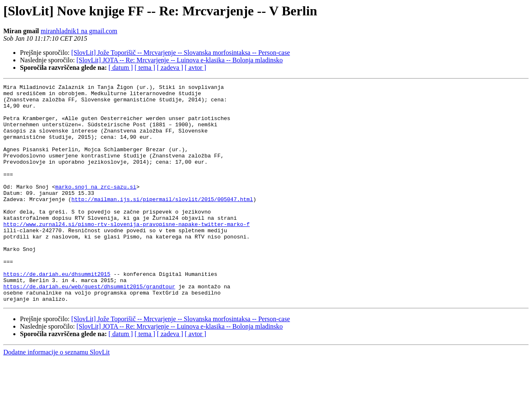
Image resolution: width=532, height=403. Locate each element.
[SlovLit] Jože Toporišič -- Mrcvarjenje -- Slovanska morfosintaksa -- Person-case (181, 53)
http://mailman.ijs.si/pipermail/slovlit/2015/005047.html (162, 223)
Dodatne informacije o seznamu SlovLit (57, 396)
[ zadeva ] (170, 68)
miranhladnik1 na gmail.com (79, 31)
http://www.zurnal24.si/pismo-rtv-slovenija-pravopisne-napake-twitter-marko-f (127, 253)
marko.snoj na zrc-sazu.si (96, 208)
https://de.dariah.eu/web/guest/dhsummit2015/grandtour (89, 327)
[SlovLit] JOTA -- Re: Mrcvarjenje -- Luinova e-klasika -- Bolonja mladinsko (180, 60)
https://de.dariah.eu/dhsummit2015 (57, 312)
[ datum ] (121, 68)
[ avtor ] (195, 68)
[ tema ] (145, 68)
